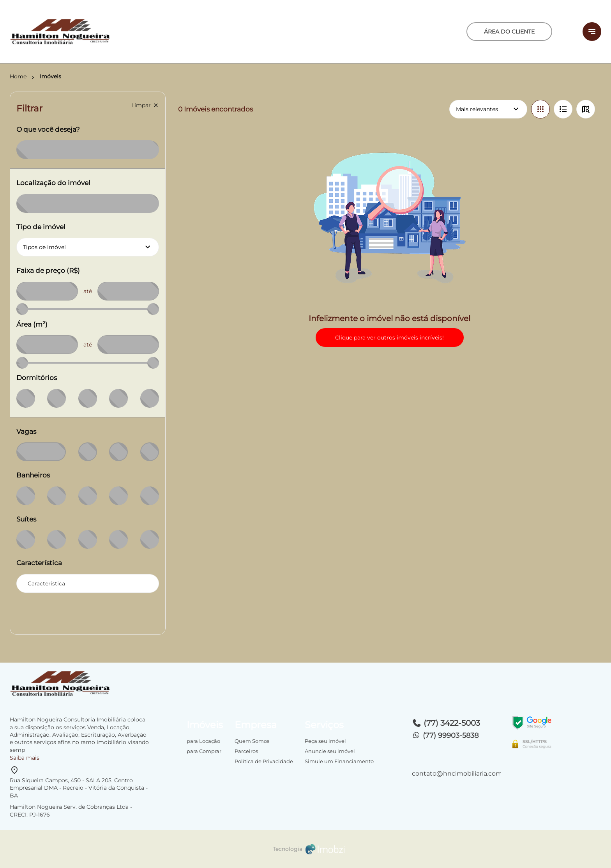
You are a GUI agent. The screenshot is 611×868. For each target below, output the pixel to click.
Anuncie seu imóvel (330, 751)
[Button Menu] (592, 32)
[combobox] (88, 583)
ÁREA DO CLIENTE (509, 32)
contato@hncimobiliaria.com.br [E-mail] (456, 773)
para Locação (203, 741)
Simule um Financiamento (339, 761)
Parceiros (246, 751)
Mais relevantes (488, 109)
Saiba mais (25, 758)
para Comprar (204, 751)
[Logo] (108, 32)
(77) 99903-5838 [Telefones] (445, 735)
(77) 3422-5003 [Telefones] (446, 723)
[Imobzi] (305, 849)
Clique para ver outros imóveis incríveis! (389, 338)
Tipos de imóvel (91, 247)
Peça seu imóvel (325, 741)
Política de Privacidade (264, 761)
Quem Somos (252, 741)
